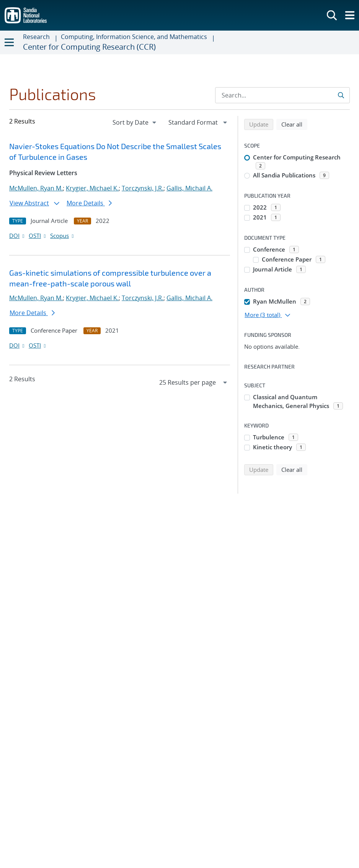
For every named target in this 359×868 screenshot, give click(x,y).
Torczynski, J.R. (143, 188)
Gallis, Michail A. (189, 188)
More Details (89, 203)
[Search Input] (282, 95)
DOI (17, 236)
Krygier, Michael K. (92, 188)
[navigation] (135, 122)
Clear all (294, 124)
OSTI (38, 236)
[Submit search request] (342, 95)
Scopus (63, 236)
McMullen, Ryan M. (36, 188)
